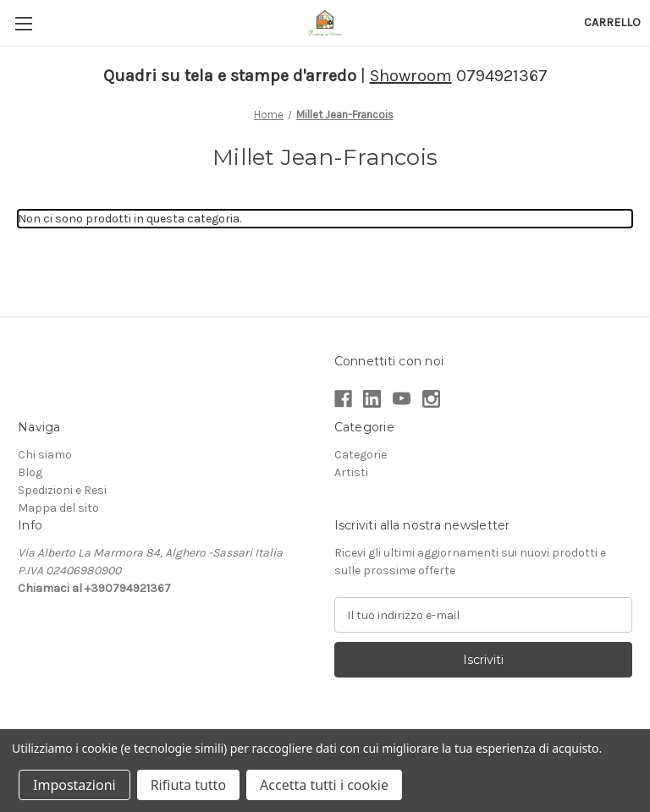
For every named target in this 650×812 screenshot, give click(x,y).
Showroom (411, 76)
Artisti (351, 472)
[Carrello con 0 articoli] (612, 22)
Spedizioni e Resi (62, 490)
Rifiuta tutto (188, 785)
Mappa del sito (58, 508)
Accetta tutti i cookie (324, 785)
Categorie (361, 455)
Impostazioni (74, 785)
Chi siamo (45, 455)
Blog (30, 472)
